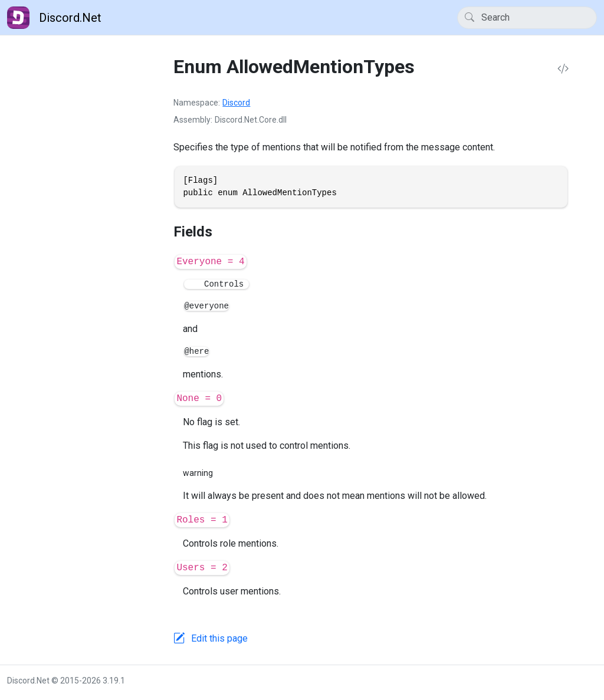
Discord (236, 103)
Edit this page (219, 638)
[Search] (527, 18)
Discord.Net (54, 18)
